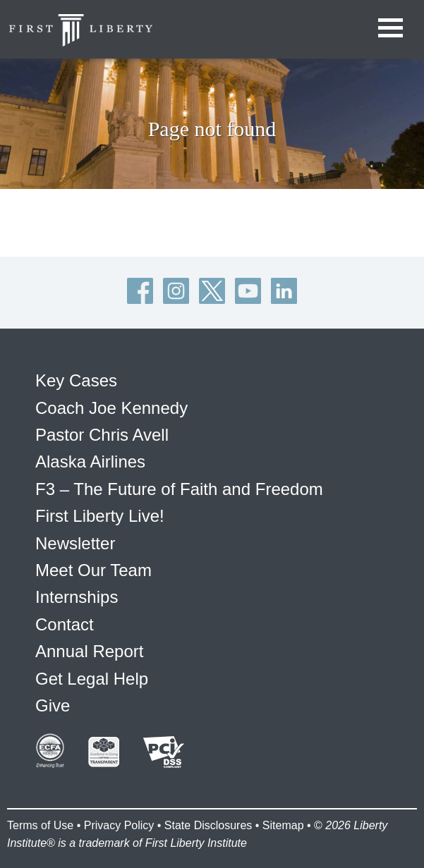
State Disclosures (208, 825)
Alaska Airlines (90, 461)
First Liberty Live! (100, 516)
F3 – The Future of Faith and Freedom (179, 489)
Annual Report (89, 651)
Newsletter (75, 543)
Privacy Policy (119, 825)
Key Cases (76, 380)
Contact (65, 624)
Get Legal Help (92, 679)
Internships (77, 597)
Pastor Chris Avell (102, 435)
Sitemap (283, 825)
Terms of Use (40, 825)
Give (53, 705)
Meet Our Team (93, 570)
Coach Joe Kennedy (111, 408)
